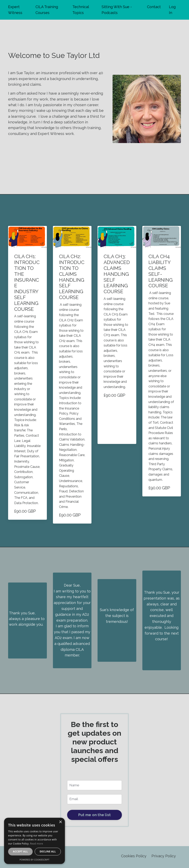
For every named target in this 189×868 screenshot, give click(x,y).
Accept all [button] (20, 851)
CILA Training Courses (47, 10)
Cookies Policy (134, 858)
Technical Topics (81, 10)
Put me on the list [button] (95, 817)
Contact (154, 7)
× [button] (60, 822)
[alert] (34, 841)
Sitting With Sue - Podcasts (117, 10)
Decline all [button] (48, 851)
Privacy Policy (164, 858)
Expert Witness (15, 10)
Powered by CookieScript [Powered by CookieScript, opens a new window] (35, 860)
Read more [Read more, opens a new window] (37, 844)
